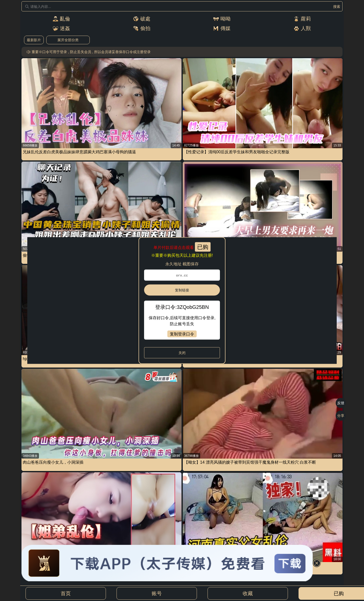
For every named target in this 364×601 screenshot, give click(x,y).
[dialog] (182, 301)
